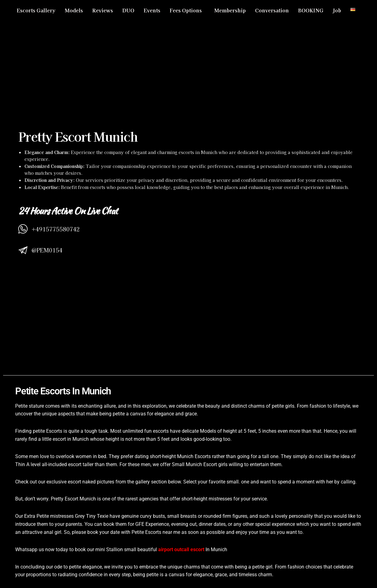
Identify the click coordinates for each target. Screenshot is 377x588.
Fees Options (186, 10)
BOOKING (311, 10)
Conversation (272, 10)
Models (74, 10)
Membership (230, 10)
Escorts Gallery (36, 10)
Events (152, 10)
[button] (187, 10)
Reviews (103, 10)
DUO (128, 10)
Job (337, 10)
